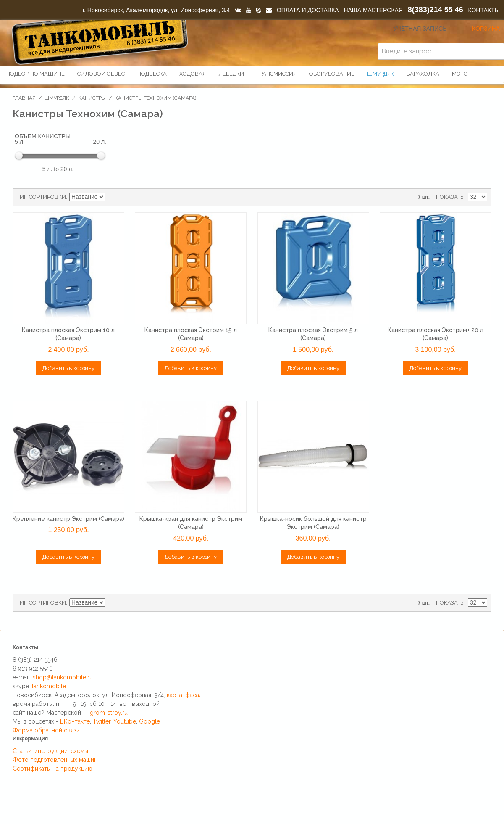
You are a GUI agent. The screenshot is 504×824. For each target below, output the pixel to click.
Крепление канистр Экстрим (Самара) (68, 519)
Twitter (102, 721)
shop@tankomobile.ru (63, 677)
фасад (194, 695)
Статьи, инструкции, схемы (50, 751)
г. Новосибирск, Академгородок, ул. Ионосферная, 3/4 (156, 10)
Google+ (151, 721)
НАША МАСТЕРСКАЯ (373, 10)
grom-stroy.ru (109, 713)
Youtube (125, 721)
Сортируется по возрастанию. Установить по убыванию (113, 197)
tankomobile (49, 686)
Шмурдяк (57, 98)
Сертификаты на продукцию (52, 769)
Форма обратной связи (46, 730)
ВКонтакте (75, 721)
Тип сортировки (41, 197)
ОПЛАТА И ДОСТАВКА (308, 10)
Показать (450, 197)
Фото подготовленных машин (55, 760)
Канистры (92, 98)
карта (175, 695)
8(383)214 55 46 (436, 10)
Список (142, 197)
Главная (24, 98)
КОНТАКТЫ (484, 10)
